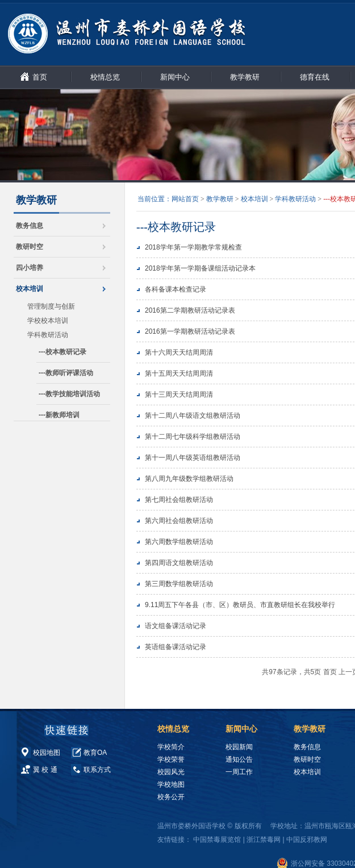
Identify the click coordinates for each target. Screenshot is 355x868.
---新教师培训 (59, 415)
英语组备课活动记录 (176, 647)
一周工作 (239, 772)
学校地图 (171, 784)
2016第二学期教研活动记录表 (190, 310)
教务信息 (30, 226)
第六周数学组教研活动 (179, 542)
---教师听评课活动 (66, 373)
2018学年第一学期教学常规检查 (193, 247)
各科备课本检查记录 (176, 289)
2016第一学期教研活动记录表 (190, 331)
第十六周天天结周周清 (179, 352)
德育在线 (315, 77)
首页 (40, 77)
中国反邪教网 (307, 840)
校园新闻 (239, 747)
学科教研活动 (48, 335)
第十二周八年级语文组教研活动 (193, 416)
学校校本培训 (48, 321)
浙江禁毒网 (264, 840)
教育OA (95, 753)
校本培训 (30, 289)
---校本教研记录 (62, 352)
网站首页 (185, 199)
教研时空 (30, 247)
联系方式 (97, 770)
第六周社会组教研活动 (179, 521)
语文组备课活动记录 (176, 626)
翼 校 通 (45, 770)
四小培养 (30, 268)
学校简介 (171, 747)
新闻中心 (175, 77)
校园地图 (47, 753)
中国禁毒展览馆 (217, 840)
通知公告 (239, 759)
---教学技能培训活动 (69, 394)
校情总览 (105, 77)
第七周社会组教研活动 (179, 500)
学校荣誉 (171, 759)
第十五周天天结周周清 (179, 373)
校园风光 (171, 772)
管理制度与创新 (51, 306)
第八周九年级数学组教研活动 (189, 479)
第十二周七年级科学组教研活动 (193, 437)
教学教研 (245, 77)
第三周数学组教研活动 (179, 584)
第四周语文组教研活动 (179, 563)
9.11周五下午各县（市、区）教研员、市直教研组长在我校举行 (240, 605)
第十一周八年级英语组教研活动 (193, 458)
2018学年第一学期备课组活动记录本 (200, 268)
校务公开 (171, 797)
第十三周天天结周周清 (179, 394)
